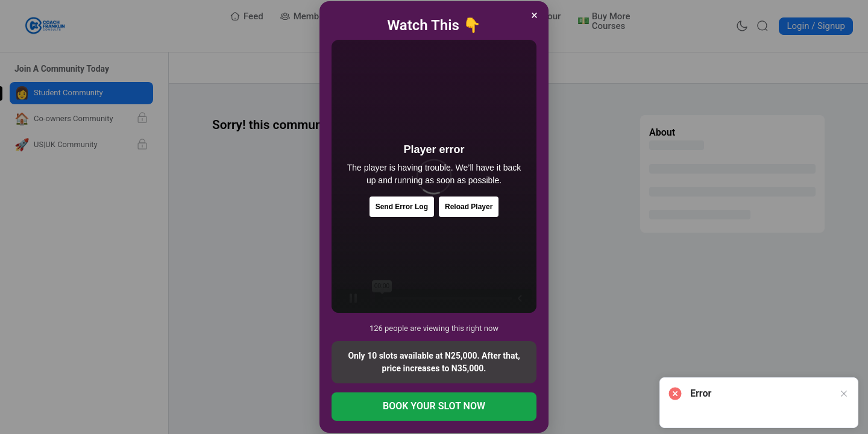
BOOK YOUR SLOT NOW (434, 406)
